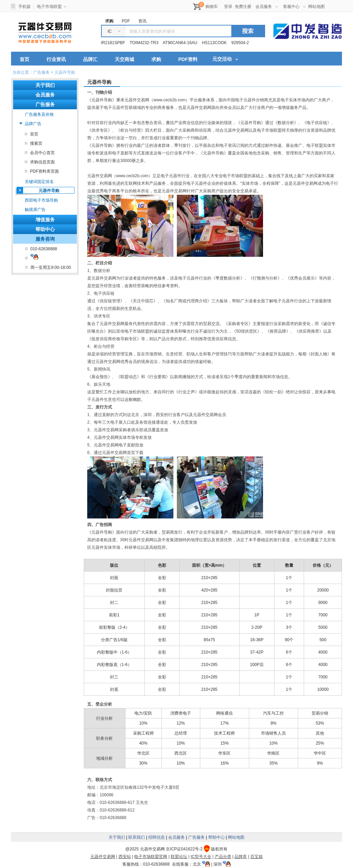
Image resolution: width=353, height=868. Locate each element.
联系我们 (137, 837)
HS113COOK (214, 43)
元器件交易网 (45, 33)
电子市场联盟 (52, 7)
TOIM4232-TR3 (144, 43)
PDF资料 (188, 59)
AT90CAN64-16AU (180, 43)
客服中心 (294, 7)
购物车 (212, 7)
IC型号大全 (201, 857)
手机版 (24, 7)
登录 (228, 7)
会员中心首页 (42, 153)
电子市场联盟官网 (151, 857)
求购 (156, 59)
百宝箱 (256, 857)
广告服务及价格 (39, 114)
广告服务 (196, 837)
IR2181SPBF (113, 43)
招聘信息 (157, 837)
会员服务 (267, 7)
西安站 (125, 857)
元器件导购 (49, 191)
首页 (24, 59)
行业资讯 (56, 59)
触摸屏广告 (35, 210)
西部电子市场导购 (41, 200)
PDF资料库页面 (44, 171)
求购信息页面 (42, 162)
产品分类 (223, 857)
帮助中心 (45, 229)
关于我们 (117, 837)
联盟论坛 (179, 857)
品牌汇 (90, 59)
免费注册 (243, 7)
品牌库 (241, 857)
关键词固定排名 (39, 182)
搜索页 (36, 143)
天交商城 (124, 59)
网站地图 (316, 7)
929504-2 (240, 43)
